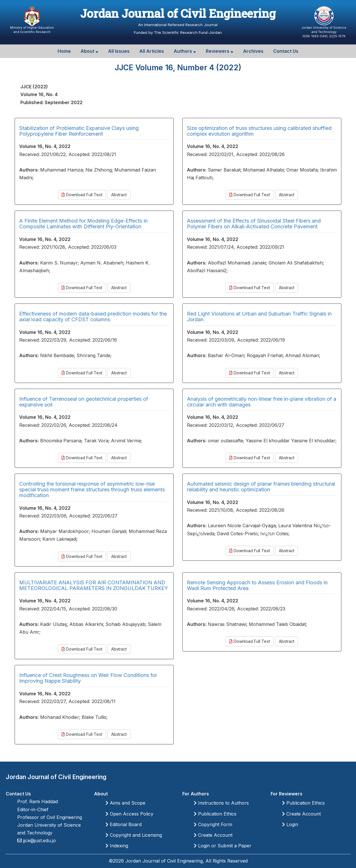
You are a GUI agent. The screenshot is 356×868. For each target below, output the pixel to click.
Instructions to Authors (221, 803)
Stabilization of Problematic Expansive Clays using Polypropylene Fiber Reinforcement (79, 131)
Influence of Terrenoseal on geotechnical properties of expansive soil (84, 402)
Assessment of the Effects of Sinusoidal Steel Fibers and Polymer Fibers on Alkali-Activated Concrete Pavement (254, 224)
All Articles (152, 51)
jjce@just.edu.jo (39, 840)
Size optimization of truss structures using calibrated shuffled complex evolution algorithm (259, 131)
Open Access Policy (129, 814)
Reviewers (220, 51)
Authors (185, 51)
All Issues (119, 51)
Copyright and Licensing (134, 835)
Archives (253, 51)
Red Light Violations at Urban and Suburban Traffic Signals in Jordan (259, 317)
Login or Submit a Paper (223, 846)
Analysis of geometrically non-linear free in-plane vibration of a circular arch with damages (262, 402)
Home (64, 51)
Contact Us (286, 51)
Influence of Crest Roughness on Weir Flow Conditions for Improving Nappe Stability (88, 678)
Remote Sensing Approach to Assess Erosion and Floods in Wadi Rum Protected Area (257, 585)
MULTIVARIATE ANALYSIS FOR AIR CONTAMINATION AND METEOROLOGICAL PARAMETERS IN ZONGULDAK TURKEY (94, 585)
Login (290, 824)
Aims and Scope (125, 803)
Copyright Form (213, 824)
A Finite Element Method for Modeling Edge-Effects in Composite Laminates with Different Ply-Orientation (83, 224)
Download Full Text (82, 195)
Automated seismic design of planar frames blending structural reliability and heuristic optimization (261, 487)
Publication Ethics (215, 814)
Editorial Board (124, 824)
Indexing (117, 846)
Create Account (213, 835)
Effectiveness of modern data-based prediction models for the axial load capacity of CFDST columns (93, 317)
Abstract (119, 195)
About (89, 51)
